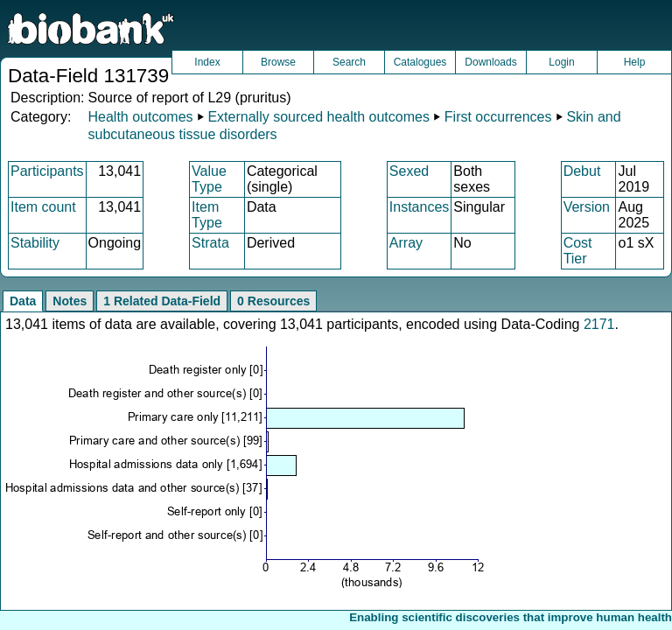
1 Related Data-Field (162, 301)
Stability (35, 243)
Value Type (209, 179)
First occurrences (498, 117)
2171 (599, 324)
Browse (278, 62)
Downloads (490, 62)
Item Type (207, 215)
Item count (43, 207)
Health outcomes (140, 117)
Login (561, 62)
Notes (70, 301)
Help (635, 62)
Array (406, 243)
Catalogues (420, 62)
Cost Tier (578, 251)
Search (349, 62)
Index (207, 62)
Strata (210, 243)
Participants (47, 171)
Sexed (409, 171)
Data (23, 301)
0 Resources (273, 301)
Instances (419, 207)
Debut (582, 171)
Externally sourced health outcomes (318, 117)
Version (587, 207)
